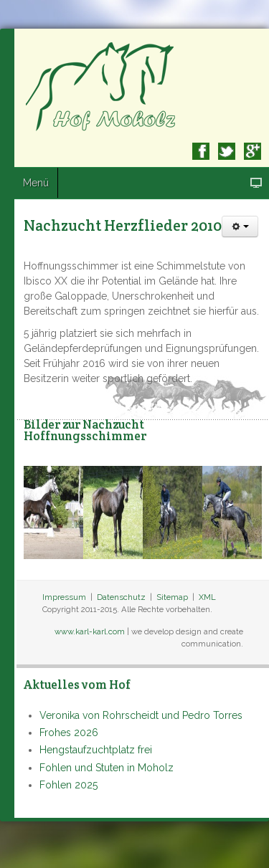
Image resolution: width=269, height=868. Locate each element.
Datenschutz (121, 597)
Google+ (253, 151)
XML (207, 597)
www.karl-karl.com (90, 631)
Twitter (227, 151)
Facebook (201, 151)
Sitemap (172, 597)
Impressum (64, 597)
